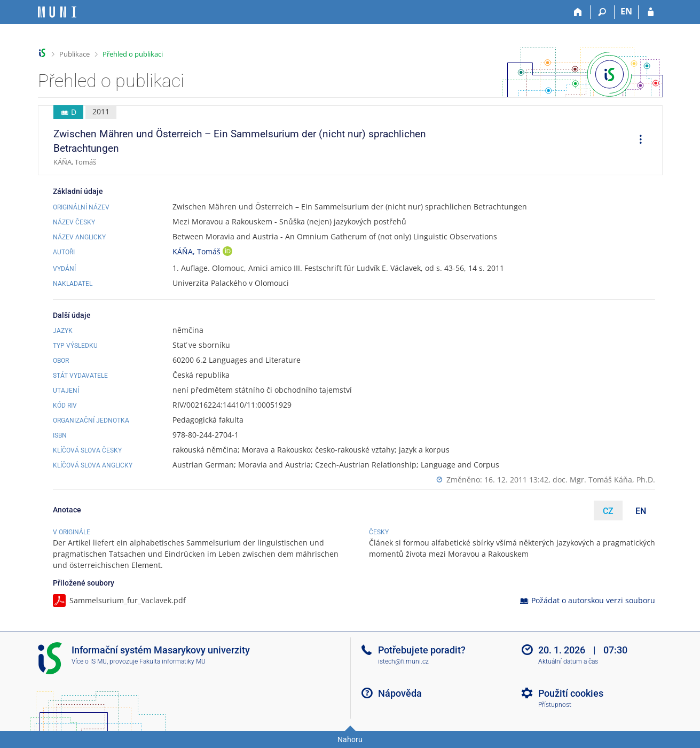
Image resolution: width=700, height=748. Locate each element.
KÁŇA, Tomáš (198, 251)
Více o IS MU (89, 661)
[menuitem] (637, 141)
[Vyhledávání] (603, 12)
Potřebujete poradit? (422, 650)
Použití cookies (571, 693)
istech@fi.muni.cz (403, 661)
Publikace (74, 54)
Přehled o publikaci (133, 54)
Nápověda (400, 693)
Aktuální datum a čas (568, 661)
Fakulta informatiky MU (172, 661)
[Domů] (579, 12)
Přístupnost (555, 705)
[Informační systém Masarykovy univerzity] (57, 12)
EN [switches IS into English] (626, 11)
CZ (608, 511)
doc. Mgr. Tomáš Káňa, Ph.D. (604, 480)
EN (641, 511)
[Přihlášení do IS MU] (651, 12)
